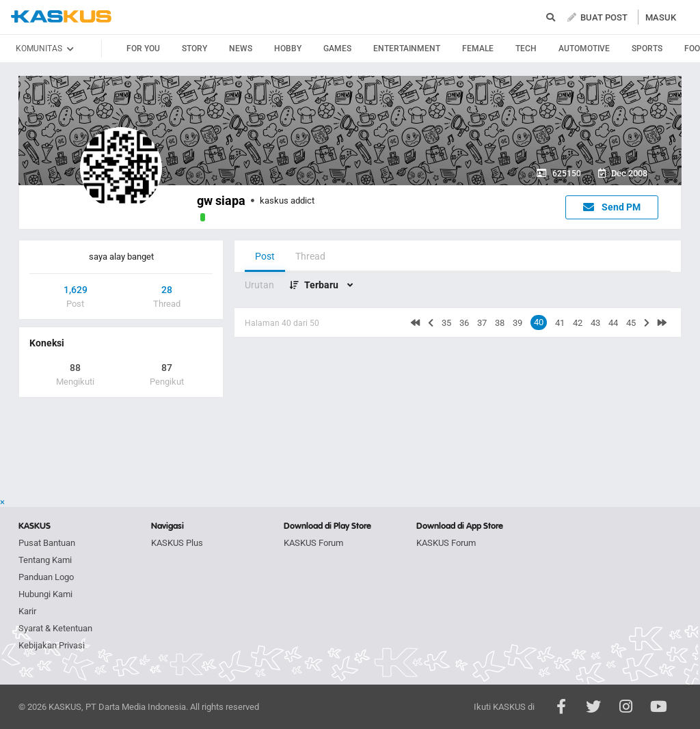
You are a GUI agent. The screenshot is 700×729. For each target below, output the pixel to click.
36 (464, 323)
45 (631, 323)
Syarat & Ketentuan (55, 628)
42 (578, 323)
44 (613, 323)
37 (482, 323)
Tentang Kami (45, 560)
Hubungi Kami (45, 594)
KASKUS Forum (313, 543)
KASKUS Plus (177, 543)
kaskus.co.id (61, 17)
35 (446, 323)
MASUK (661, 17)
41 (560, 323)
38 (500, 323)
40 (539, 322)
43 (595, 323)
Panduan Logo (46, 577)
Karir (27, 611)
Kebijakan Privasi (52, 645)
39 (517, 323)
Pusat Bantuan (47, 543)
